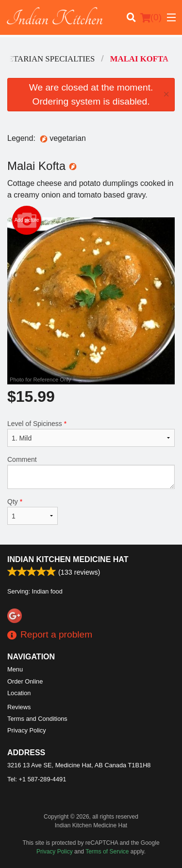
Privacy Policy (27, 730)
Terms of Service (107, 852)
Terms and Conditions (37, 719)
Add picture (27, 220)
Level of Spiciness (91, 433)
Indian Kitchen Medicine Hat (68, 559)
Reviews (19, 707)
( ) (151, 17)
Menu (15, 669)
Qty (33, 511)
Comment (91, 472)
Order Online (25, 681)
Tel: (37, 779)
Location (19, 693)
